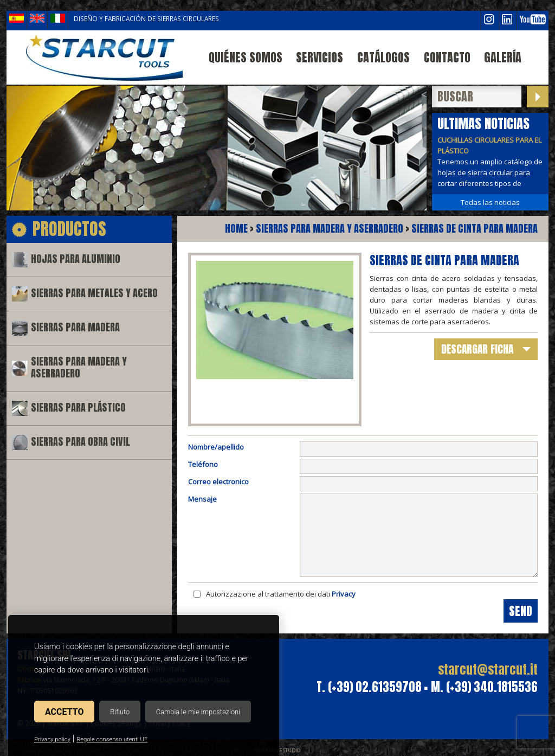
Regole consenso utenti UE (112, 739)
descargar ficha (477, 349)
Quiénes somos (246, 57)
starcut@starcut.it (488, 669)
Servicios (320, 57)
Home (236, 229)
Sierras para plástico (78, 408)
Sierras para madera (75, 327)
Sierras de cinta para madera (475, 229)
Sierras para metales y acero (94, 293)
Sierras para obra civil (80, 442)
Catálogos (383, 57)
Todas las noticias (490, 202)
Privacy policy (52, 739)
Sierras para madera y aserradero (79, 367)
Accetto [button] (64, 712)
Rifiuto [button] (120, 712)
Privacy (344, 594)
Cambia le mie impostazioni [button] (198, 712)
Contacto (447, 57)
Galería (503, 57)
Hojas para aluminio (76, 259)
